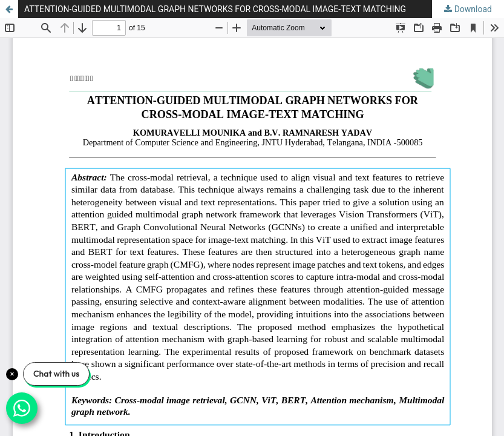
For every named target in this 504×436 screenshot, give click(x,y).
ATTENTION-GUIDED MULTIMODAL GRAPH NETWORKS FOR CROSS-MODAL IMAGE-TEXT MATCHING (215, 9)
